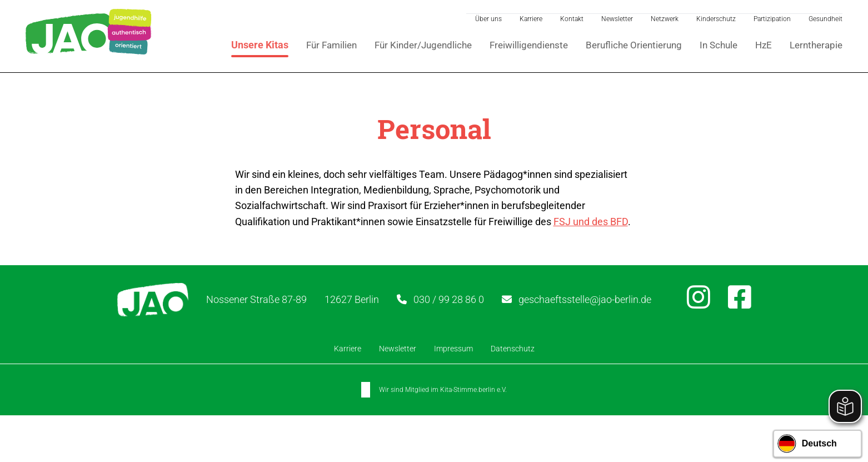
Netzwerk (664, 18)
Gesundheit (824, 18)
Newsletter (616, 18)
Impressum (453, 350)
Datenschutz (513, 350)
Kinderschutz (715, 18)
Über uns (487, 18)
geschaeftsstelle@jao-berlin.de (593, 300)
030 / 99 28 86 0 (457, 300)
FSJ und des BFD (591, 222)
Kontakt (571, 18)
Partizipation (771, 18)
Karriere (530, 18)
